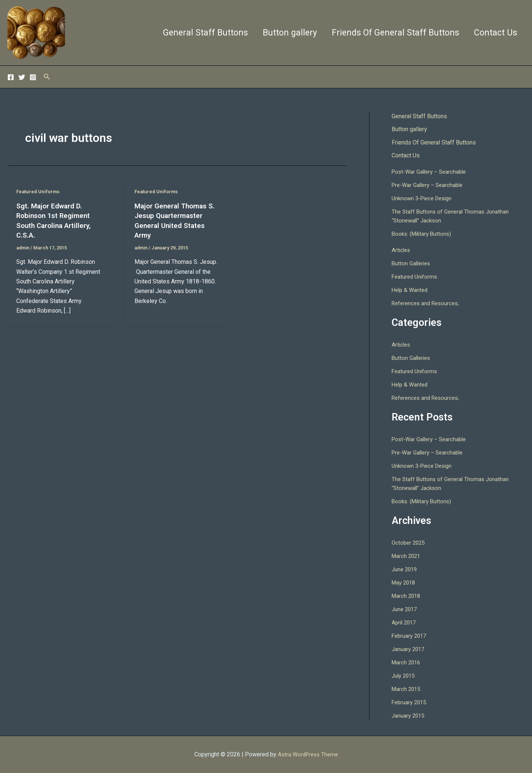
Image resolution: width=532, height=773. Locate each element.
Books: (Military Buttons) (423, 234)
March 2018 (407, 597)
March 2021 (407, 557)
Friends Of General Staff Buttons (392, 33)
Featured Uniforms (40, 191)
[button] (47, 77)
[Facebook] (11, 77)
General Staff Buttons (198, 33)
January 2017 (409, 650)
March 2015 (407, 690)
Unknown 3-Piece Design (424, 199)
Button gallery (284, 33)
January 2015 (409, 716)
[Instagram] (33, 77)
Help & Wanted (411, 291)
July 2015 (404, 676)
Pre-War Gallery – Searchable (430, 186)
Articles (402, 251)
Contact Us (495, 33)
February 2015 (410, 703)
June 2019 (405, 570)
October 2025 (409, 543)
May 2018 (405, 583)
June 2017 (405, 610)
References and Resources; (427, 304)
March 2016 (407, 663)
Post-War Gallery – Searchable (431, 172)
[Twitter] (22, 77)
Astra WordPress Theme (308, 754)
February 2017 (410, 636)
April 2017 (405, 623)
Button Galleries (412, 264)
